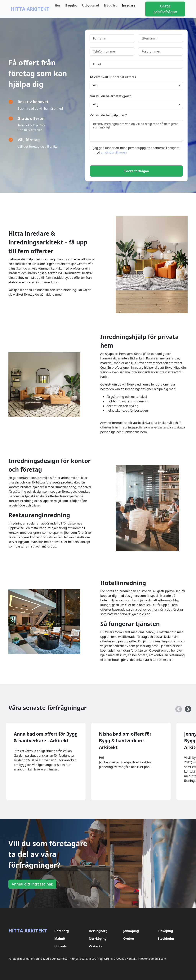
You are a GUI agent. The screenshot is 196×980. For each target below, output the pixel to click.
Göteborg (62, 931)
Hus (58, 5)
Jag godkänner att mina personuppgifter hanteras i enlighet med (135, 150)
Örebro (129, 939)
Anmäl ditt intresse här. (32, 884)
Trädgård (111, 5)
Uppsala (60, 946)
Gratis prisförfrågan (165, 9)
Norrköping (98, 939)
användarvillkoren (114, 152)
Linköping (165, 931)
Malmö (60, 939)
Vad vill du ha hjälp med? (108, 115)
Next (186, 708)
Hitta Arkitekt (30, 9)
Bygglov (71, 5)
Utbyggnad (91, 5)
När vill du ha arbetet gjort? (110, 96)
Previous (177, 708)
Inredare (129, 5)
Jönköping (131, 931)
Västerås (95, 946)
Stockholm (166, 939)
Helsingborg (98, 931)
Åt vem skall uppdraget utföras (113, 77)
